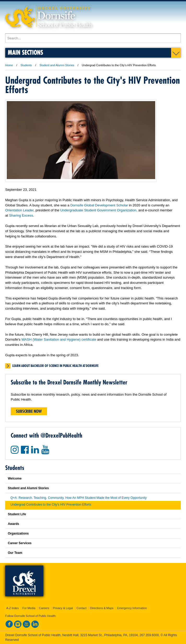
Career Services (20, 543)
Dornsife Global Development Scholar (99, 205)
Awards (13, 524)
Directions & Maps (102, 608)
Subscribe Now (29, 411)
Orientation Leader (19, 210)
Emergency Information (132, 608)
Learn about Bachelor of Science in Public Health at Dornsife (55, 366)
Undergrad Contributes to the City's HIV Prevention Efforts (51, 505)
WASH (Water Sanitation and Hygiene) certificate (59, 339)
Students (26, 65)
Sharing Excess (21, 215)
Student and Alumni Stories (57, 65)
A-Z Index (13, 608)
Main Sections (25, 52)
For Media (29, 608)
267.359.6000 (149, 635)
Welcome (15, 479)
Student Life (17, 514)
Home (9, 65)
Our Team (15, 553)
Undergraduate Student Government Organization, (99, 210)
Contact (82, 608)
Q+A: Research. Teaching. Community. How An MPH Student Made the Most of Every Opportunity (79, 498)
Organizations (18, 533)
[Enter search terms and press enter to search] (93, 38)
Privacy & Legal (63, 608)
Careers (44, 608)
